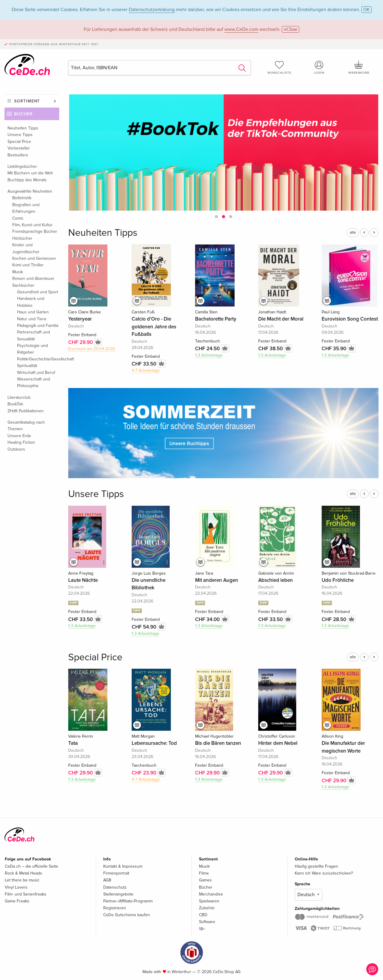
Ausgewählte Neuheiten (30, 191)
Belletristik (22, 198)
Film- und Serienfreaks (26, 894)
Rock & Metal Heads (23, 873)
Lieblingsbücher (22, 166)
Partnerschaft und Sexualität (34, 335)
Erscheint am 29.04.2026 (92, 349)
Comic (18, 218)
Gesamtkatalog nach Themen (26, 426)
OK (367, 10)
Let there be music (22, 880)
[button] (216, 217)
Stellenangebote (118, 894)
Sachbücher (23, 285)
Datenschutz (115, 887)
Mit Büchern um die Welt (30, 173)
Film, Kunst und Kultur (32, 225)
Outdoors (16, 449)
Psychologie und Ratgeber (32, 349)
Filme (204, 873)
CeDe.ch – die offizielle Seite (31, 866)
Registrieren (115, 908)
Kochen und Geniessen (34, 258)
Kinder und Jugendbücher (26, 248)
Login (319, 67)
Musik (18, 272)
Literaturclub (19, 397)
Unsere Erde (19, 436)
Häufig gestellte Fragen (316, 866)
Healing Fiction (21, 442)
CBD (203, 915)
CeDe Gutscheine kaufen (127, 915)
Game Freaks (17, 901)
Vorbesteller (19, 148)
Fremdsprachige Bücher (35, 231)
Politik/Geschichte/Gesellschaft (38, 359)
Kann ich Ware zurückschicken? (324, 873)
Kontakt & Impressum (123, 866)
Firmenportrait (116, 873)
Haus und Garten (33, 312)
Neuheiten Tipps (23, 128)
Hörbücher (22, 238)
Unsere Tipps (20, 135)
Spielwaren (209, 901)
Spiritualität (27, 366)
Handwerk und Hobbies (31, 302)
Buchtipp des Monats (27, 180)
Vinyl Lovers (16, 887)
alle (353, 232)
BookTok (15, 404)
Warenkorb (359, 67)
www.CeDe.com (241, 29)
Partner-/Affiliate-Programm (128, 901)
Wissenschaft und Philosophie (34, 382)
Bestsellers (18, 155)
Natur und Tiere (32, 319)
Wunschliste (279, 67)
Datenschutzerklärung (152, 10)
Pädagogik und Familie (38, 326)
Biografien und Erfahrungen (26, 208)
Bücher (23, 114)
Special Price (19, 142)
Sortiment (27, 101)
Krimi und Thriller (28, 265)
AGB (107, 880)
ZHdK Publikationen (26, 411)
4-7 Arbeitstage (146, 370)
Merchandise (211, 894)
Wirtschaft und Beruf (36, 373)
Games (205, 880)
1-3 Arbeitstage (209, 355)
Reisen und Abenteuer (33, 278)
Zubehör (207, 908)
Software (207, 922)
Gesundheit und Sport (38, 292)
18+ (202, 929)
